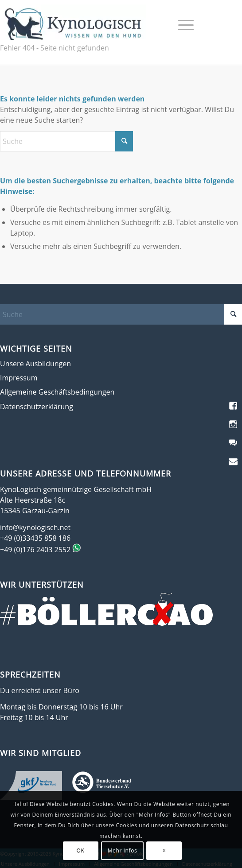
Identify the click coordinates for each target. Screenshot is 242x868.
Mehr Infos (123, 851)
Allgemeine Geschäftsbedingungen (57, 392)
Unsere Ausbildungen (35, 364)
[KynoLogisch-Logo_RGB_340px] (73, 22)
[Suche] (66, 141)
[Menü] (181, 24)
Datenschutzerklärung (37, 407)
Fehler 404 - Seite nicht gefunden (55, 48)
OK (81, 851)
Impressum (19, 378)
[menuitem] (181, 24)
